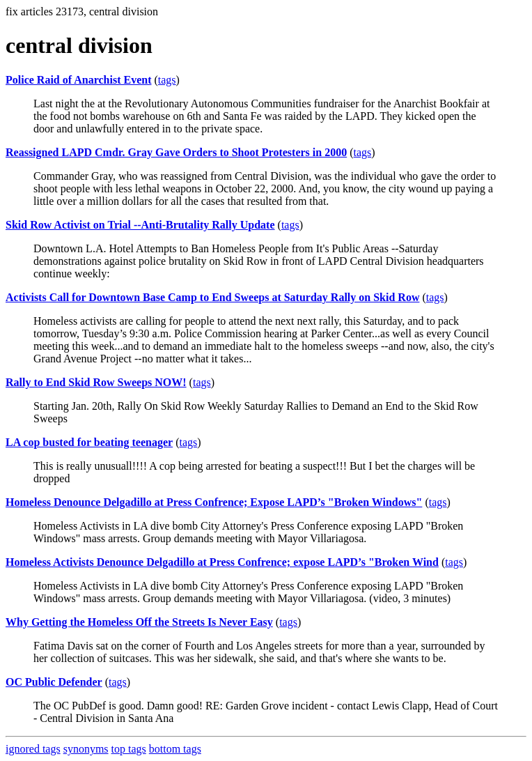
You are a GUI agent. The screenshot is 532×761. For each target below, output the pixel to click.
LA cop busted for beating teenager (89, 442)
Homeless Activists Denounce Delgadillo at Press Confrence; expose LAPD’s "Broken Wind (222, 562)
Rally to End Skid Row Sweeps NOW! (96, 382)
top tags (129, 749)
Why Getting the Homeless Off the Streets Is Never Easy (139, 622)
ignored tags (33, 749)
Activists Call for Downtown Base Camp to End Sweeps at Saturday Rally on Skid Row (212, 297)
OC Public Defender (54, 682)
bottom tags (175, 749)
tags (167, 80)
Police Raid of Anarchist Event (78, 80)
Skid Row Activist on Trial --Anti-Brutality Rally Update (140, 225)
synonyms (86, 749)
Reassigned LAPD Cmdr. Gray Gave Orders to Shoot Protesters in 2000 (176, 152)
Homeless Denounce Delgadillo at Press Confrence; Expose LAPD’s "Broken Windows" (214, 502)
